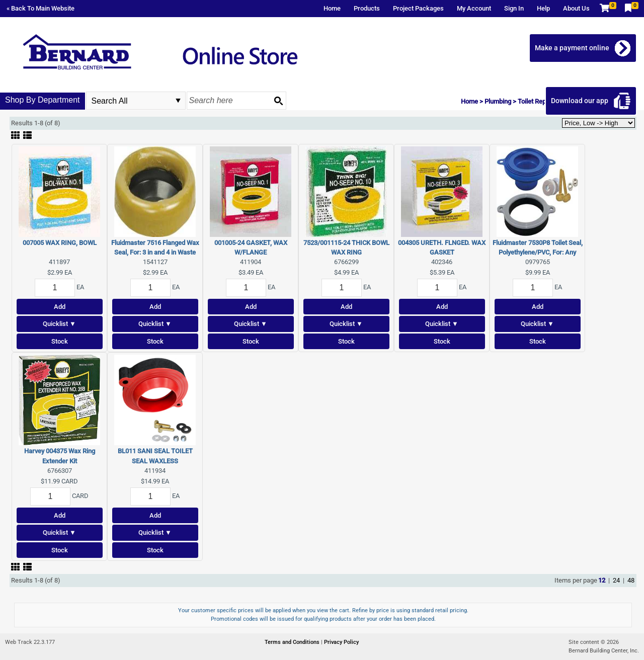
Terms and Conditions (293, 642)
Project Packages (418, 8)
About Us (576, 8)
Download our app (580, 101)
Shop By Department (43, 100)
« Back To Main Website (41, 8)
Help (543, 8)
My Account (474, 8)
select (178, 101)
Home (332, 8)
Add (60, 307)
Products (367, 8)
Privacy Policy (341, 642)
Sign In (514, 8)
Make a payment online (573, 48)
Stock (60, 341)
